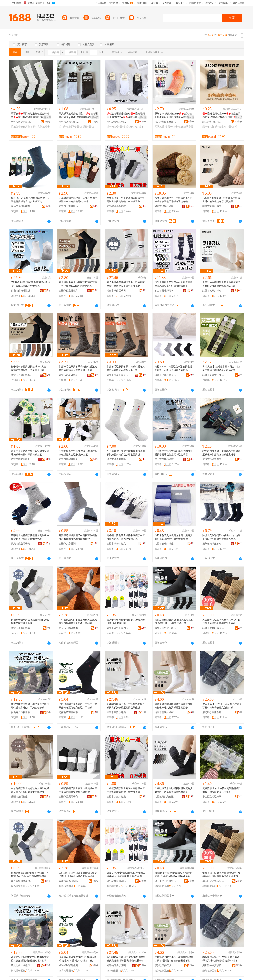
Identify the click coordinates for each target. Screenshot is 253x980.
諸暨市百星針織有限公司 (70, 291)
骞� (48, 122)
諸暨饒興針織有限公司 (165, 797)
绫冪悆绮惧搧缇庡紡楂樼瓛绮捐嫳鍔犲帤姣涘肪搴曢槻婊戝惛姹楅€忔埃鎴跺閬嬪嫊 (30, 116)
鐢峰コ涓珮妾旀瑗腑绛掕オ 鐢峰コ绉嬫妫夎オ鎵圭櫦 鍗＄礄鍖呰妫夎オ (126, 875)
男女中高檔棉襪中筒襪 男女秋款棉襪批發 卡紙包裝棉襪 (126, 621)
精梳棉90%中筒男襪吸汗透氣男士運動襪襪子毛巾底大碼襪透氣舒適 (173, 368)
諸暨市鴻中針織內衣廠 (118, 628)
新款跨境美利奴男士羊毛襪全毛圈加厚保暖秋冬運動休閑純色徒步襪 (30, 706)
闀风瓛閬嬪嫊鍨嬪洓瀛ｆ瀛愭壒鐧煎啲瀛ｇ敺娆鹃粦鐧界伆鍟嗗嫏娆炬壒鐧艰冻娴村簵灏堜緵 (78, 116)
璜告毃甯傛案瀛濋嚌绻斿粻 (22, 881)
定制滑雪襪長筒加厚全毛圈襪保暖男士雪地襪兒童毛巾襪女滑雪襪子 (174, 284)
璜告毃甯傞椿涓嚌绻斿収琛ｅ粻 (118, 881)
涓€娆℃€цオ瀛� (135, 127)
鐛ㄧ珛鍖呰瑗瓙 (116, 127)
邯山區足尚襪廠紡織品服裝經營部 (213, 797)
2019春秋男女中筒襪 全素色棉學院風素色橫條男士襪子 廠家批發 (78, 453)
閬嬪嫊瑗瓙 (161, 127)
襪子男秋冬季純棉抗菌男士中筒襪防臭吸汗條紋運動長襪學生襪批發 (126, 284)
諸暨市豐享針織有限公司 (165, 712)
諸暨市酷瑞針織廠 (164, 544)
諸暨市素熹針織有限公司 (213, 206)
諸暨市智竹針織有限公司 (213, 628)
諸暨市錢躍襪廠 (19, 797)
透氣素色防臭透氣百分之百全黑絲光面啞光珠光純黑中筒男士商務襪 (174, 537)
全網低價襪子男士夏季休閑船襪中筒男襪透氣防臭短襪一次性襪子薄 (126, 200)
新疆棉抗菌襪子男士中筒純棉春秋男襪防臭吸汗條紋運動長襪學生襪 (126, 706)
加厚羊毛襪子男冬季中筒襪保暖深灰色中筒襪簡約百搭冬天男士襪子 (126, 368)
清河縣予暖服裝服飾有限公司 (213, 712)
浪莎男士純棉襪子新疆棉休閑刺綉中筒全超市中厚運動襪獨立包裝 (30, 537)
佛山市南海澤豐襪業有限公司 (22, 291)
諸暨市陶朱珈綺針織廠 (22, 459)
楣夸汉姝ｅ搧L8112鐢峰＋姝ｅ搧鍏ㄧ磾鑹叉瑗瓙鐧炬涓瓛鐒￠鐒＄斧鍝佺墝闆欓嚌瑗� (222, 959)
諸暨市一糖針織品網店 (70, 206)
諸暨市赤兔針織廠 (116, 797)
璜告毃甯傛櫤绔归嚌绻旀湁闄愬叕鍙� (213, 881)
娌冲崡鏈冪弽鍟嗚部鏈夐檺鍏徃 (70, 965)
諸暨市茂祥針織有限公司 (165, 375)
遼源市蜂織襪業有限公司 (213, 459)
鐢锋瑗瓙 (88, 127)
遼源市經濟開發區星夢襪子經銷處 (118, 459)
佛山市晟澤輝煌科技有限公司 (165, 291)
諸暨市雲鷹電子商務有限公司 (70, 797)
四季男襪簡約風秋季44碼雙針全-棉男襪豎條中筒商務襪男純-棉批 (78, 200)
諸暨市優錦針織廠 (68, 459)
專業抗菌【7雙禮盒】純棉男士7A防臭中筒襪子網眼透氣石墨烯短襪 (221, 368)
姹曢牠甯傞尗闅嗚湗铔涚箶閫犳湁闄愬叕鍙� (118, 965)
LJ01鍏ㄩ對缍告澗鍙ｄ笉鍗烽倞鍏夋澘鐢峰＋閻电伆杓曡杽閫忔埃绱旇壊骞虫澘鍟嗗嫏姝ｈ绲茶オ (78, 875)
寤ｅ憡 (47, 117)
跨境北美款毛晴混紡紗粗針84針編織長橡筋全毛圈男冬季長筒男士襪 (221, 537)
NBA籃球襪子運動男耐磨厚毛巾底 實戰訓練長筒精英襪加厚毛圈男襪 (126, 453)
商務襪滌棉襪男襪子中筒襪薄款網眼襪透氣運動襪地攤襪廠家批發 (78, 537)
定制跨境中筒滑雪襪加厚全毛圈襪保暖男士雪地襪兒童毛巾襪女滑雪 (174, 453)
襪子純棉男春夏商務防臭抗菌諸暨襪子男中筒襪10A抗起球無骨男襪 (78, 284)
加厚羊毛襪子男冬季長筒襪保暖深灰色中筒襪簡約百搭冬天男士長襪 (78, 368)
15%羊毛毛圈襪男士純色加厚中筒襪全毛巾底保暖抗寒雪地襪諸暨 (221, 200)
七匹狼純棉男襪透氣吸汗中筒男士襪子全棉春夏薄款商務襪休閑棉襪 (78, 706)
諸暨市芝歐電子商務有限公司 (213, 375)
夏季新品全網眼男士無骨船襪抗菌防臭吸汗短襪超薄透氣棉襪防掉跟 (221, 284)
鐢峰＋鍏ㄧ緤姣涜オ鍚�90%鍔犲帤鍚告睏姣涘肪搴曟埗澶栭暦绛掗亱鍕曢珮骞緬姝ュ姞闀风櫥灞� (221, 875)
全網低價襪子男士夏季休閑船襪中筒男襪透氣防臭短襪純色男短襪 (78, 790)
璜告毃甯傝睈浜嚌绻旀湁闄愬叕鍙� (165, 965)
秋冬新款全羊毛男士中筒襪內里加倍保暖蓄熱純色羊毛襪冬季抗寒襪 (174, 200)
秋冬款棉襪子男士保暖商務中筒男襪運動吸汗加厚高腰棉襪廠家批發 (221, 453)
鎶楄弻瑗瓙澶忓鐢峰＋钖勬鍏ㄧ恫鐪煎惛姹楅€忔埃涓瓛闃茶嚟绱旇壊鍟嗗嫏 (30, 875)
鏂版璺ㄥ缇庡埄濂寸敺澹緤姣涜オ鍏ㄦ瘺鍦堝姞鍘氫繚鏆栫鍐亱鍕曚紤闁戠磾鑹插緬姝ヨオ (30, 959)
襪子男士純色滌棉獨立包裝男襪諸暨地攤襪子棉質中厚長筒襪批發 (30, 453)
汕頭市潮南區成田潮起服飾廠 (118, 291)
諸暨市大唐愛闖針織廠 (70, 544)
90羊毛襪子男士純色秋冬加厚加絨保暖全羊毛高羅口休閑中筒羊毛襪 (30, 790)
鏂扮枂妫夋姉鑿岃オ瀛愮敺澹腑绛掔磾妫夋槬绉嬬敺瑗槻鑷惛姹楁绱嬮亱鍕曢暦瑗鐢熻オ (126, 959)
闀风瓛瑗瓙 (76, 127)
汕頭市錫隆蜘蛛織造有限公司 (118, 712)
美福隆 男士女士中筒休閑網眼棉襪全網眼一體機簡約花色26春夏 (222, 790)
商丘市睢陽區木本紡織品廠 (70, 628)
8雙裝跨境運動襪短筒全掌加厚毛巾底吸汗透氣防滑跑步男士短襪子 (31, 284)
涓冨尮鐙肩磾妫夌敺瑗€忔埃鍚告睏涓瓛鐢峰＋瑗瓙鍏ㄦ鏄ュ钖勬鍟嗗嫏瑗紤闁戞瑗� (78, 959)
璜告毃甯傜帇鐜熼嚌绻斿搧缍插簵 (22, 122)
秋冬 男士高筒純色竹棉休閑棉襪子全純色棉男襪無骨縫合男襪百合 (30, 200)
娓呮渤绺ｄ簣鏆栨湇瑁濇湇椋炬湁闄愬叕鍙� (213, 965)
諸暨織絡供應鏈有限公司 (118, 206)
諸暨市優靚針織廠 (164, 206)
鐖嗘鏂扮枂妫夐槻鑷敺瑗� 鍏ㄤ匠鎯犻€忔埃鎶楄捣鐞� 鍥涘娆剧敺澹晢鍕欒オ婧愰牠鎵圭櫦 (174, 875)
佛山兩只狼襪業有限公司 (22, 712)
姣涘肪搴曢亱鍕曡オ (22, 127)
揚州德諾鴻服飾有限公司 (213, 544)
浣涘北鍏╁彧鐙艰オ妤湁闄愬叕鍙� (22, 965)
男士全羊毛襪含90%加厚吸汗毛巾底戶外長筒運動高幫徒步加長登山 (221, 621)
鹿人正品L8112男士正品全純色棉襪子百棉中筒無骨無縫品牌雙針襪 (222, 706)
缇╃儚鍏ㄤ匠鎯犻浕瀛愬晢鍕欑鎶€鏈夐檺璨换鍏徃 (165, 881)
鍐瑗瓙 (64, 127)
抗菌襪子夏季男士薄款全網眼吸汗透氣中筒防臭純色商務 (30, 621)
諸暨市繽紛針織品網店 (118, 544)
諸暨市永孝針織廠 (21, 628)
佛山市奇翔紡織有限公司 (165, 459)
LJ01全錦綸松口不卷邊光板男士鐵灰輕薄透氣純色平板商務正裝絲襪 (78, 621)
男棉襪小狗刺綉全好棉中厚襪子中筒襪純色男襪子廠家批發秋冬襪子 (126, 537)
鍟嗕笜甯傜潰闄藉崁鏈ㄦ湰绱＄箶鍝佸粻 (70, 881)
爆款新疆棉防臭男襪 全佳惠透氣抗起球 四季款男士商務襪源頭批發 (174, 621)
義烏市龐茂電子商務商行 (22, 544)
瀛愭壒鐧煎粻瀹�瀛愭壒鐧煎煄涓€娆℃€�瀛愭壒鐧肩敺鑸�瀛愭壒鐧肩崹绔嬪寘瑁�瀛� (126, 116)
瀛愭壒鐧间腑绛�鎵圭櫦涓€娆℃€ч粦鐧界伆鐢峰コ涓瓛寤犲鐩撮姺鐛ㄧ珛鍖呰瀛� (221, 116)
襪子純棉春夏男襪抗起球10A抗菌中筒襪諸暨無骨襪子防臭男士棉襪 (30, 368)
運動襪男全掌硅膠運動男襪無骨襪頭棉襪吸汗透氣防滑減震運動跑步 (174, 706)
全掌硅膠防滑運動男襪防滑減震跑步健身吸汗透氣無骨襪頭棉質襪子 (174, 790)
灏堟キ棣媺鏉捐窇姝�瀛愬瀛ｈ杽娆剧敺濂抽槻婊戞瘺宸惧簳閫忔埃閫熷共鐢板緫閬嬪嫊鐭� (174, 116)
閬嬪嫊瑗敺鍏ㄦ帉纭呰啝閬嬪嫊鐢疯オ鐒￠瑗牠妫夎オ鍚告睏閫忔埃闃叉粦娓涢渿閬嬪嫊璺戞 (174, 959)
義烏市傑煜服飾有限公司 (22, 206)
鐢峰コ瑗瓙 (174, 127)
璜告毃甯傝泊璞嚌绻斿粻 (70, 122)
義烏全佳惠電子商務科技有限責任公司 (165, 628)
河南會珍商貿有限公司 (70, 712)
